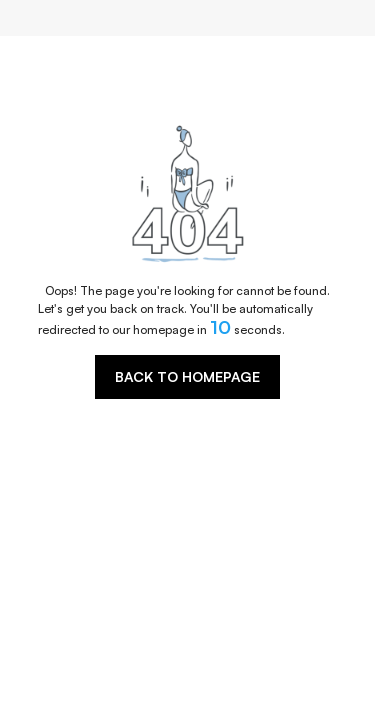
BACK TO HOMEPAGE (187, 376)
